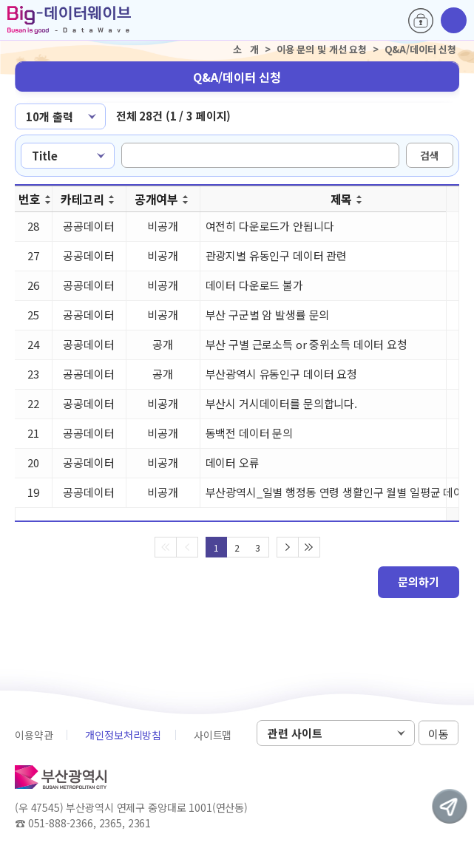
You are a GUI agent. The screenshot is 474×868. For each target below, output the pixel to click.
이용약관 (34, 735)
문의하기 (419, 582)
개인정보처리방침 (123, 735)
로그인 (421, 21)
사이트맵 (213, 735)
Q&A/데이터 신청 (237, 77)
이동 (439, 734)
